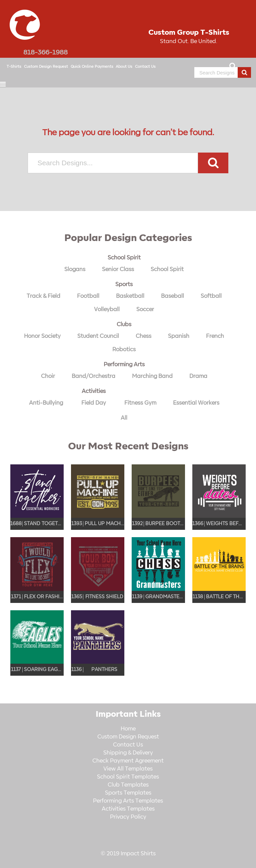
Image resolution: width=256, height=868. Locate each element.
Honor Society (42, 336)
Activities (94, 391)
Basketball (130, 296)
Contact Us (145, 67)
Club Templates (128, 785)
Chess (143, 336)
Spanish (179, 336)
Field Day (94, 403)
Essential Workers (196, 403)
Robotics (124, 350)
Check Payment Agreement (128, 761)
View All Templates (128, 769)
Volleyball (107, 309)
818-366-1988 (45, 52)
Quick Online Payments (92, 67)
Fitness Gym (140, 403)
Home (128, 729)
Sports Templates (128, 793)
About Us (124, 67)
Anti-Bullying (46, 403)
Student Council (98, 336)
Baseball (172, 296)
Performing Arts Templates (128, 801)
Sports (124, 284)
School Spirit (124, 258)
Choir (48, 376)
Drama (198, 376)
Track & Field (43, 296)
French (215, 336)
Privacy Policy (128, 817)
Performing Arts (124, 365)
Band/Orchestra (93, 376)
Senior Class (118, 269)
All (124, 418)
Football (88, 296)
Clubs (124, 324)
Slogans (75, 269)
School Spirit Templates (128, 777)
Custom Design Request (46, 67)
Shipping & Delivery (128, 753)
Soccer (145, 309)
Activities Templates (128, 809)
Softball (211, 296)
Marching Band (152, 376)
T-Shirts (14, 67)
